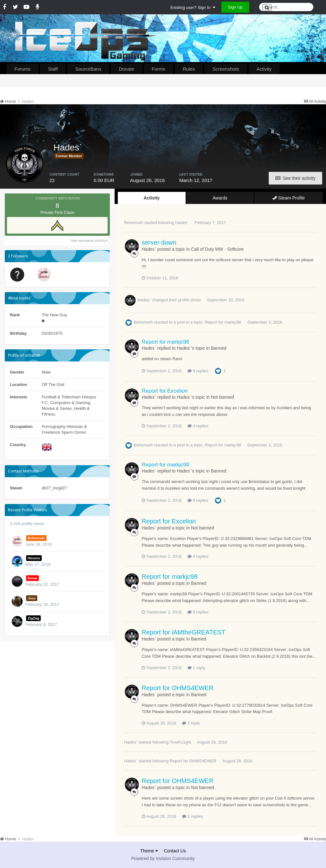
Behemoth (134, 223)
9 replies (198, 371)
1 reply (196, 668)
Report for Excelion (165, 391)
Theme (149, 851)
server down (159, 242)
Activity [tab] (152, 198)
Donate (126, 69)
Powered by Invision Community (163, 858)
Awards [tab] (220, 198)
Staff (53, 69)
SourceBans (88, 69)
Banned (218, 348)
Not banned (222, 397)
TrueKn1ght (180, 742)
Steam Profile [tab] (289, 198)
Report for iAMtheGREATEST (184, 632)
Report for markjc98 (223, 322)
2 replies (193, 816)
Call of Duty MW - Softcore (217, 249)
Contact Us (175, 851)
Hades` (182, 223)
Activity (264, 69)
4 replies (198, 426)
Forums (22, 69)
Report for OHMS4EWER (178, 688)
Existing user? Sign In (193, 7)
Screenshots (226, 69)
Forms (159, 69)
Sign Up (235, 7)
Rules (189, 69)
